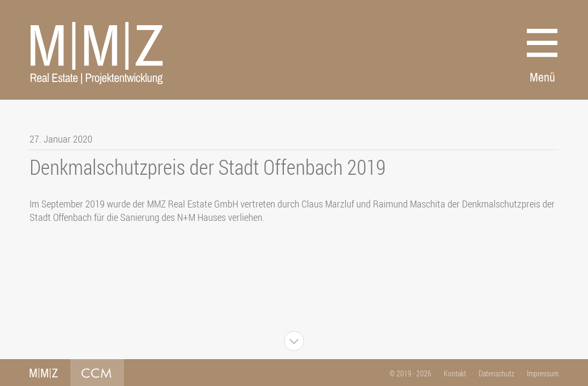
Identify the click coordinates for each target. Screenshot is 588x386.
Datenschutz (497, 373)
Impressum (543, 373)
